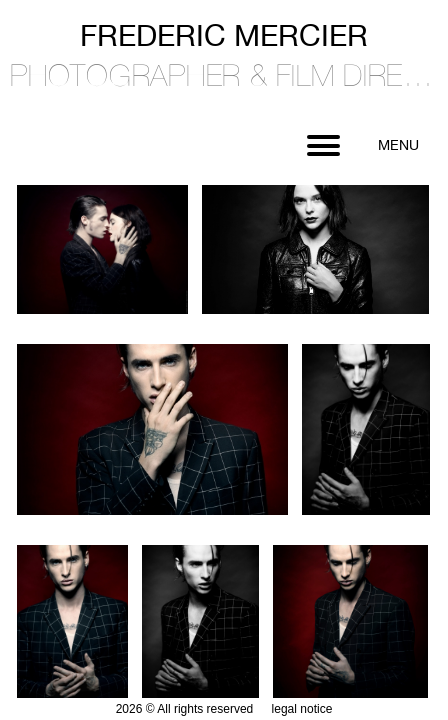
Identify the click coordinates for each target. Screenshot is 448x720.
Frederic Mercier (224, 63)
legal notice (302, 709)
